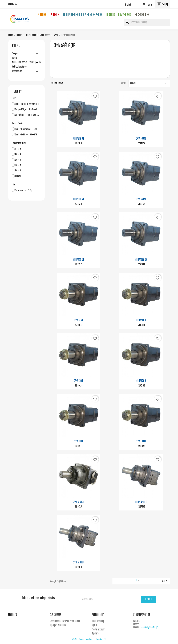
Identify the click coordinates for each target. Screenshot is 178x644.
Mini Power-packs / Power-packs (83, 15)
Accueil (16, 46)
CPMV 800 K (79, 442)
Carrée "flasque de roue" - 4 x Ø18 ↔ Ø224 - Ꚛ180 (27, 129)
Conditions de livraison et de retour (65, 621)
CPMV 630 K (141, 381)
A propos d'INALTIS (58, 626)
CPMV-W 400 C (141, 502)
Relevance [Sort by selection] (149, 83)
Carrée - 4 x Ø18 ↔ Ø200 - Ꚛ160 (27, 135)
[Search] (147, 22)
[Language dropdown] (130, 5)
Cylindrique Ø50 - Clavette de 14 (27, 104)
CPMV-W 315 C (79, 502)
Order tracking (98, 621)
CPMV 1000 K (141, 442)
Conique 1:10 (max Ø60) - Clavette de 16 (27, 110)
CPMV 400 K (141, 320)
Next (165, 581)
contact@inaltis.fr (150, 628)
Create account (98, 630)
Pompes (55, 15)
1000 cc (19, 176)
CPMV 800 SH (79, 260)
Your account (98, 615)
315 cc (18, 149)
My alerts (96, 634)
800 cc (18, 171)
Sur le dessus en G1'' (24, 191)
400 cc (18, 155)
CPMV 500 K (79, 381)
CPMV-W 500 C (79, 563)
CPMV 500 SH (79, 199)
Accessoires (142, 15)
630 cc (18, 165)
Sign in (94, 626)
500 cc (18, 160)
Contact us (13, 4)
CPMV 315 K (79, 320)
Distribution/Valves (119, 15)
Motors (42, 15)
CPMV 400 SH (141, 139)
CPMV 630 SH (141, 199)
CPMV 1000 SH (141, 260)
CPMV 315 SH (79, 139)
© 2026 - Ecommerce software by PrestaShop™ (89, 640)
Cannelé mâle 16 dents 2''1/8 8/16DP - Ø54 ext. (27, 115)
